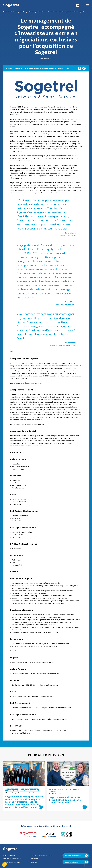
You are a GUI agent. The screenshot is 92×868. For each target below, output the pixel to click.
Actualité (53, 790)
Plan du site (35, 859)
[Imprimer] (80, 68)
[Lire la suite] (41, 807)
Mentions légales (9, 855)
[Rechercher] (83, 5)
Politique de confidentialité (12, 859)
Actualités (10, 12)
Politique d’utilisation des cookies (42, 855)
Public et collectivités (30, 791)
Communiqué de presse (16, 68)
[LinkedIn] (78, 5)
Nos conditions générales (12, 862)
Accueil (5, 12)
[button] (87, 5)
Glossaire (34, 862)
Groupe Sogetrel (34, 68)
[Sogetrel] (11, 5)
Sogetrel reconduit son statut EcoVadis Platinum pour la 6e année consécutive (65, 800)
